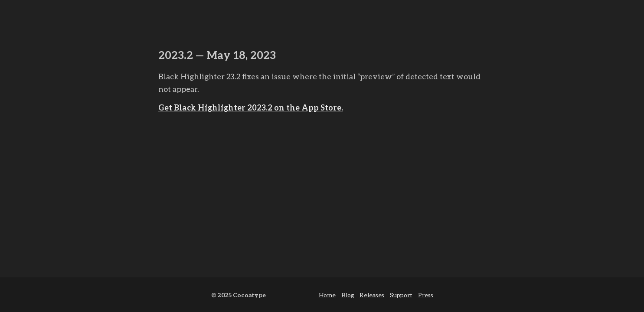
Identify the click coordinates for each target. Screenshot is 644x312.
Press (426, 295)
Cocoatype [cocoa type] (249, 295)
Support (401, 295)
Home (327, 295)
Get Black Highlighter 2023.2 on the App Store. (251, 107)
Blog (348, 295)
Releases (372, 295)
